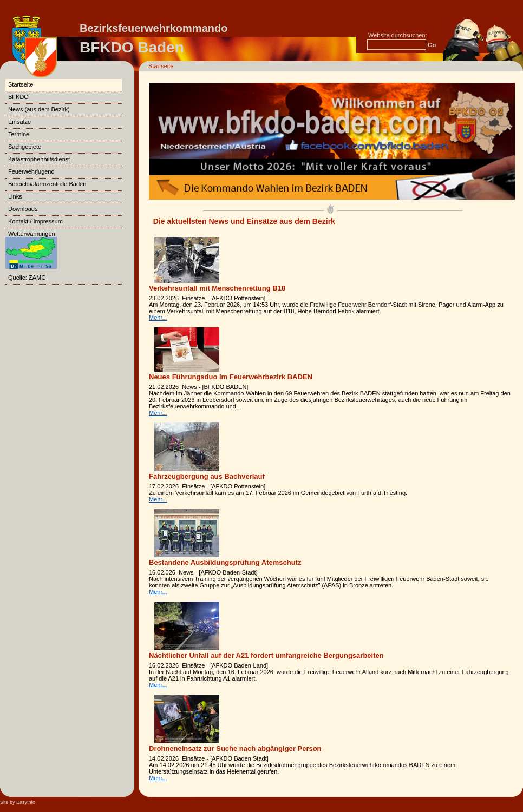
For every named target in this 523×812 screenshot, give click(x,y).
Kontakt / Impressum (35, 221)
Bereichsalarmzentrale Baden (47, 184)
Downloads (23, 209)
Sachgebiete (25, 147)
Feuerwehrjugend (31, 171)
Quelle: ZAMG (27, 278)
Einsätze (19, 122)
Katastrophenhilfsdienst (39, 159)
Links (15, 196)
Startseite (161, 66)
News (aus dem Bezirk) (39, 109)
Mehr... (158, 318)
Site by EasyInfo (18, 802)
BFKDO (18, 97)
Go (432, 45)
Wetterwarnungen (31, 245)
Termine (19, 134)
